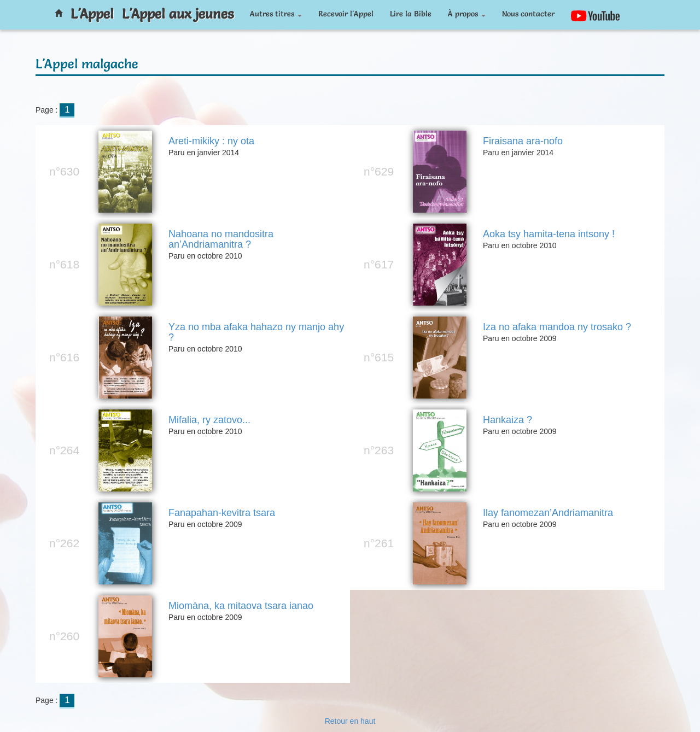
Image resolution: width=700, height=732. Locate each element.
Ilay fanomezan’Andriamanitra (548, 513)
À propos (467, 14)
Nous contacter (528, 14)
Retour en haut (350, 721)
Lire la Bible (411, 14)
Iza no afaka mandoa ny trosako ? (557, 327)
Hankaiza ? (507, 420)
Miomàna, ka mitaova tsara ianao (241, 606)
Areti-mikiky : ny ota (211, 141)
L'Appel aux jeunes (178, 14)
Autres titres (276, 14)
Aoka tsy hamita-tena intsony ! (549, 234)
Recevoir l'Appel (346, 14)
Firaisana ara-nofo (523, 141)
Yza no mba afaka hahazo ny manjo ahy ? (256, 333)
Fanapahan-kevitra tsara (222, 513)
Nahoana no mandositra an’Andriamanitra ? (221, 240)
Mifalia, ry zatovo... (209, 420)
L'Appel (92, 14)
